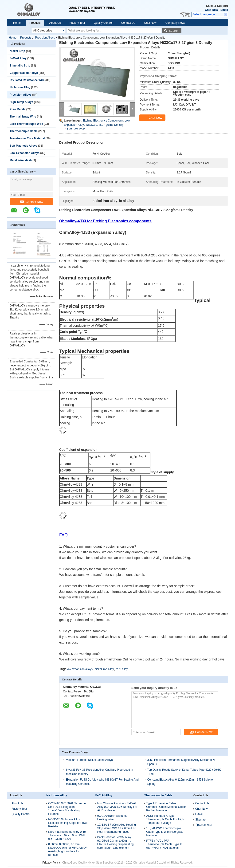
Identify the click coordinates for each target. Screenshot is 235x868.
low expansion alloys (80, 669)
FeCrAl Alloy (18, 58)
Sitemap (200, 820)
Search (174, 31)
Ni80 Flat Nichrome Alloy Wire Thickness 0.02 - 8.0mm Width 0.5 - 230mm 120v (67, 835)
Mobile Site (204, 825)
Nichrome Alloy (20, 87)
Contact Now (31, 202)
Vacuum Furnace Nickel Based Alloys (89, 760)
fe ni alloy (122, 669)
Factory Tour (77, 23)
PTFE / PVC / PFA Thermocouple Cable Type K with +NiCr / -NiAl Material (164, 844)
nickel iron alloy (104, 669)
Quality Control (103, 23)
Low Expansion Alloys (25, 153)
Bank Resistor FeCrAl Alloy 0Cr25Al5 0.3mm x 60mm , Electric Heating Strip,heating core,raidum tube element (116, 842)
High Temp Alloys (21, 102)
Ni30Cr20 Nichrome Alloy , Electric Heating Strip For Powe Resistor (68, 823)
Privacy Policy (51, 863)
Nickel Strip (17, 51)
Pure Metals (18, 109)
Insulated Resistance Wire (27, 80)
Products (35, 23)
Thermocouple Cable (24, 131)
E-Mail (199, 814)
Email (224, 10)
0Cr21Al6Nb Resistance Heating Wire (112, 818)
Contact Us (128, 23)
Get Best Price (76, 129)
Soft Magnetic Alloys (23, 146)
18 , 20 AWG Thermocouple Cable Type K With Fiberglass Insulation (165, 832)
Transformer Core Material (27, 138)
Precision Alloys (45, 38)
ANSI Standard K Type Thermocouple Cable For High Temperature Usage (165, 819)
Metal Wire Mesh (21, 160)
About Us (55, 23)
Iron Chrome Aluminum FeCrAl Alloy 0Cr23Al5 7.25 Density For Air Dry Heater (117, 807)
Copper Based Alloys (24, 73)
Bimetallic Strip (20, 66)
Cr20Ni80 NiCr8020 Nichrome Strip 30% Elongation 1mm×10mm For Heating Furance (67, 809)
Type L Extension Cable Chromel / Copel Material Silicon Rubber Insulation (166, 807)
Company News (175, 23)
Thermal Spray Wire (23, 117)
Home (17, 23)
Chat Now (211, 10)
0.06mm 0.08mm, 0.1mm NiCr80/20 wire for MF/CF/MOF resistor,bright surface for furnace (68, 850)
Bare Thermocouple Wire (26, 124)
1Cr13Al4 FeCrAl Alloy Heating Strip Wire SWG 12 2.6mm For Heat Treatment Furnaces (117, 828)
